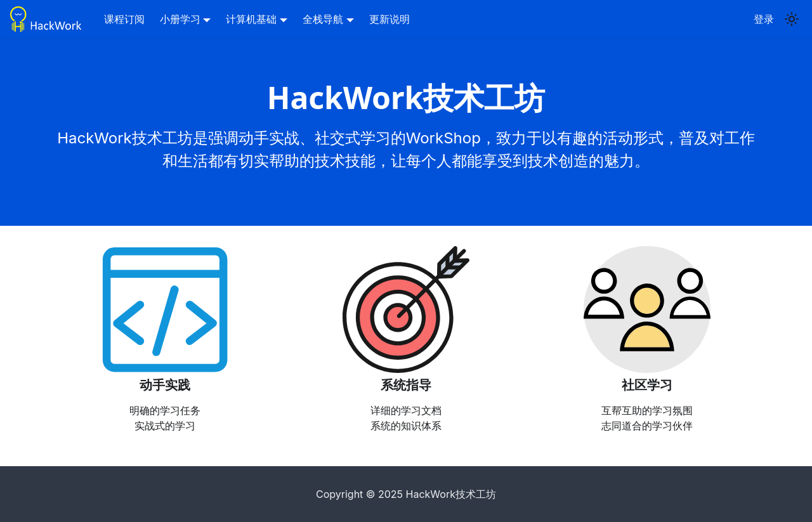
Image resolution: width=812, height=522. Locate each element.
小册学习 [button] (180, 19)
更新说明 (390, 19)
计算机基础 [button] (251, 19)
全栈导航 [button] (323, 19)
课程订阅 (124, 19)
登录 (764, 19)
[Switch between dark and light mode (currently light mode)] (792, 19)
